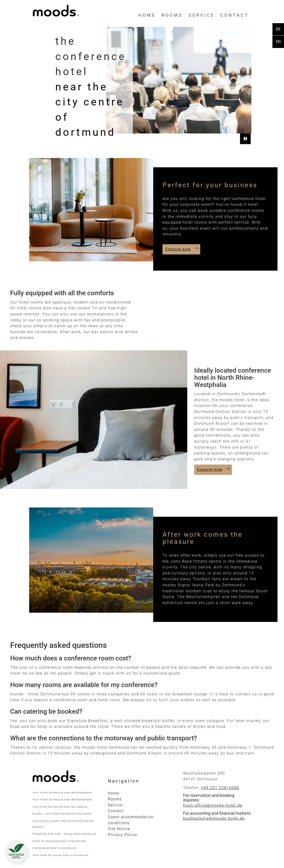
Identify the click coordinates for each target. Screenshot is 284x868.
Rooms (172, 15)
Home (147, 15)
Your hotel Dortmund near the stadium (60, 807)
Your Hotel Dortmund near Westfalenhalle (62, 800)
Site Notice (119, 829)
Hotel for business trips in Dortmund (59, 841)
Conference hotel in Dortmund (54, 848)
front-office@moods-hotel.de (213, 805)
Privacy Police (123, 835)
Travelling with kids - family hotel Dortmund (64, 834)
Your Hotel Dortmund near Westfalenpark (62, 793)
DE (278, 29)
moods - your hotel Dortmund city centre (62, 814)
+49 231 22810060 (220, 788)
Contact (235, 15)
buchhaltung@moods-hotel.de (214, 818)
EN (278, 42)
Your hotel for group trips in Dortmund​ (61, 855)
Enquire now (178, 249)
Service (202, 15)
